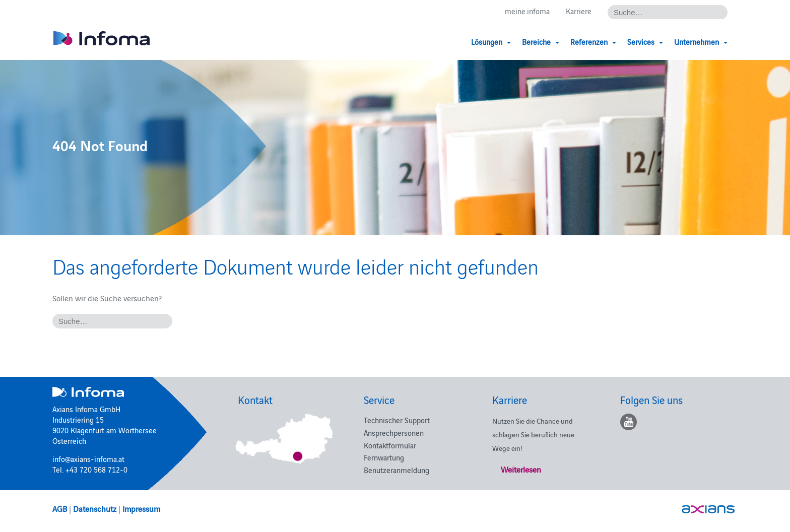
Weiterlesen (521, 469)
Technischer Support (397, 420)
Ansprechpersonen (394, 433)
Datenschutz (95, 508)
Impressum (141, 508)
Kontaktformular (390, 445)
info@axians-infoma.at (88, 459)
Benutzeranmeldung (397, 470)
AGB (60, 508)
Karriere (579, 11)
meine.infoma (527, 11)
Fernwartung (384, 457)
